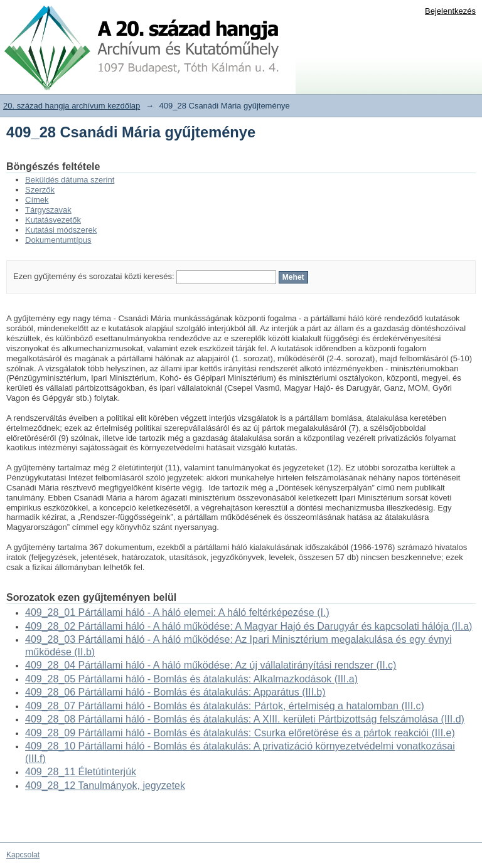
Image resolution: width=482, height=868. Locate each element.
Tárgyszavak (48, 210)
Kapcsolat (23, 855)
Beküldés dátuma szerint (70, 180)
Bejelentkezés (450, 11)
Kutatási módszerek (61, 230)
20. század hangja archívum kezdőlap (72, 106)
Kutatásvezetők (53, 220)
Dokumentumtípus (58, 240)
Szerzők (40, 190)
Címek (37, 200)
